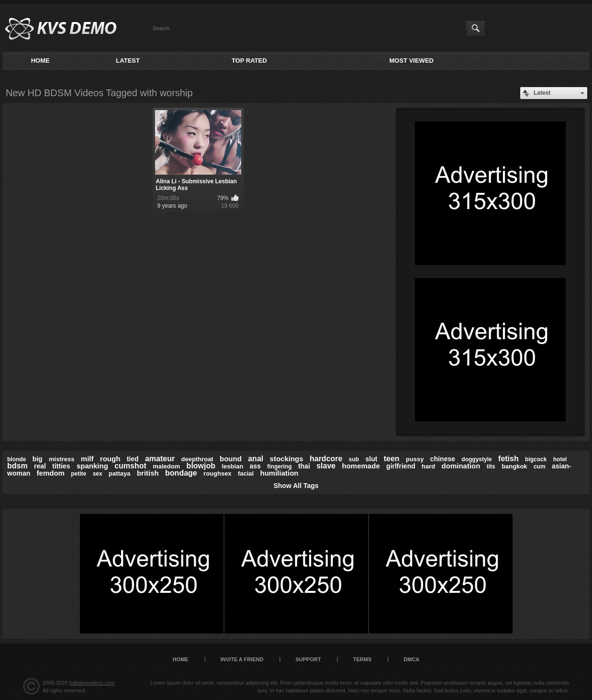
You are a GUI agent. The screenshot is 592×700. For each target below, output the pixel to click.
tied (133, 459)
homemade (361, 466)
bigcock (536, 459)
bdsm (17, 466)
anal (256, 459)
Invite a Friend (242, 659)
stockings (287, 459)
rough (110, 459)
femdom (51, 473)
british (148, 473)
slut (371, 459)
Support (308, 659)
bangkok (514, 466)
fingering (279, 467)
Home (40, 61)
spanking (92, 466)
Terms (363, 659)
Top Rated (249, 61)
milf (87, 459)
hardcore (326, 459)
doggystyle (476, 459)
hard (428, 466)
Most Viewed (412, 61)
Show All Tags (296, 486)
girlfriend (401, 466)
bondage (181, 473)
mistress (61, 459)
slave (326, 466)
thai (304, 466)
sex (98, 474)
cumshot (130, 466)
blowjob (201, 466)
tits (491, 467)
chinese (443, 459)
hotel (560, 459)
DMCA (411, 659)
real (40, 466)
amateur (160, 459)
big (38, 459)
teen (392, 459)
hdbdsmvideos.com (92, 683)
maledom (166, 466)
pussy (415, 459)
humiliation (279, 473)
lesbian (232, 466)
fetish (508, 459)
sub (354, 459)
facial (246, 473)
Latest (128, 61)
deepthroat (197, 459)
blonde (17, 459)
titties (61, 466)
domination (461, 466)
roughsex (218, 473)
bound (231, 459)
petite (78, 474)
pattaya (120, 473)
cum (540, 467)
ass (255, 466)
